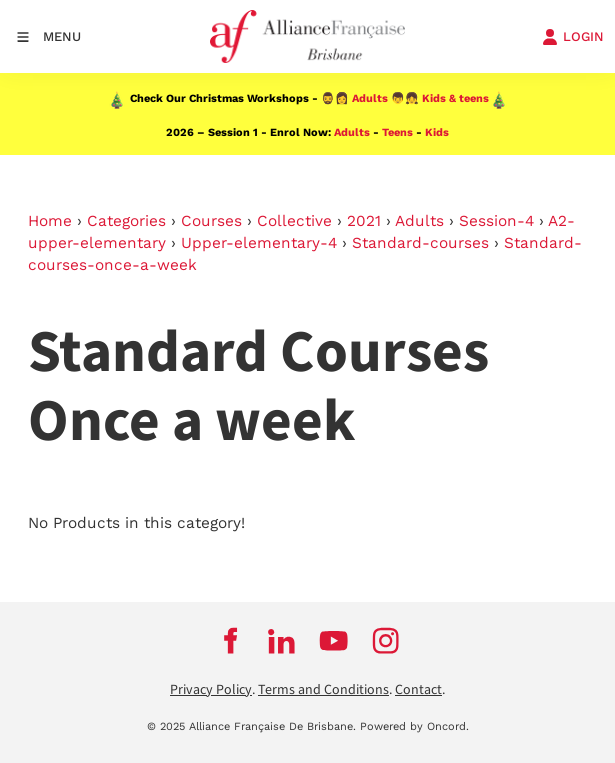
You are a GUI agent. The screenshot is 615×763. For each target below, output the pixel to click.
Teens (397, 132)
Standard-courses (420, 243)
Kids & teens (455, 98)
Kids (437, 132)
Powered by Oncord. (414, 726)
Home (50, 221)
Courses (211, 221)
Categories (126, 221)
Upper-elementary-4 (259, 243)
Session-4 (496, 221)
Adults (370, 98)
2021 (364, 221)
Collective (294, 221)
